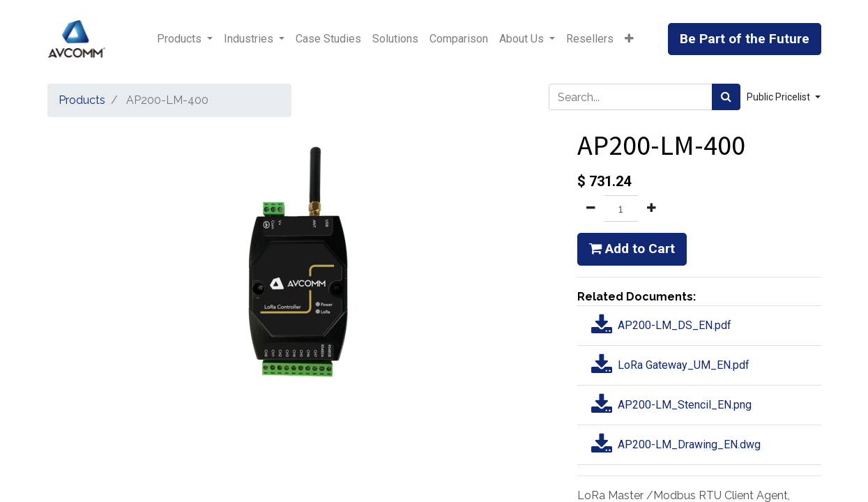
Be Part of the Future (745, 39)
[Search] (726, 97)
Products (82, 100)
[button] (629, 39)
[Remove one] (591, 208)
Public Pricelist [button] (779, 97)
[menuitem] (328, 39)
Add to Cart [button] (632, 249)
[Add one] (652, 208)
